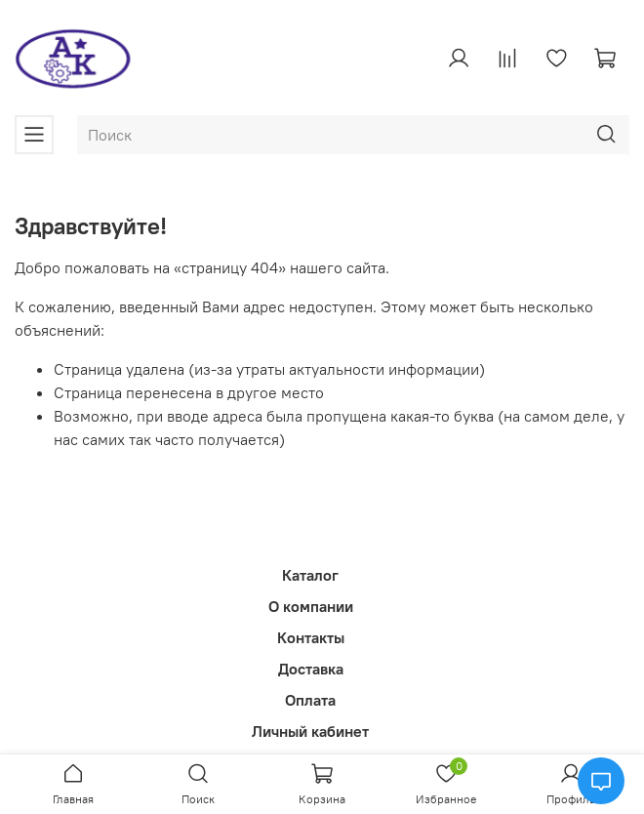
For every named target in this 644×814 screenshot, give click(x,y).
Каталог (310, 575)
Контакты (311, 637)
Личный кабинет (310, 731)
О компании (311, 606)
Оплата (310, 700)
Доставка (311, 669)
